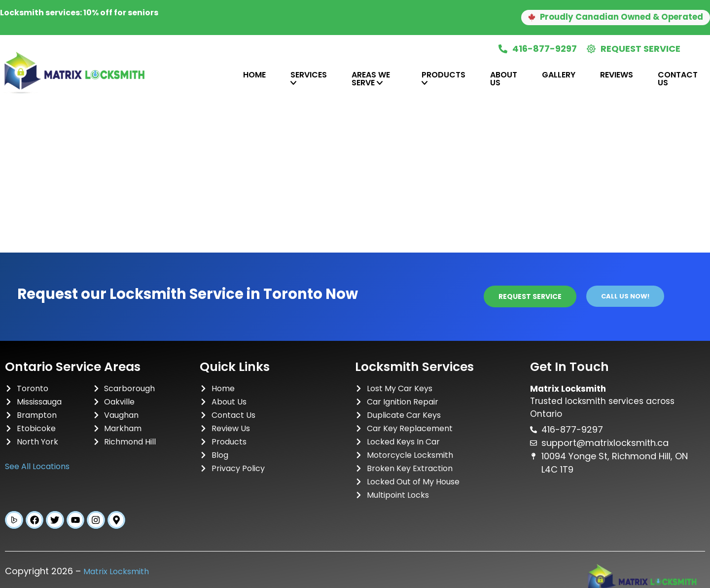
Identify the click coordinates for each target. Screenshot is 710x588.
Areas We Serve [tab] (371, 79)
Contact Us (678, 79)
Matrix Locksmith (116, 573)
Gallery (559, 75)
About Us (504, 79)
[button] (606, 18)
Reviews (617, 75)
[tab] (218, 79)
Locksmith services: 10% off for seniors (79, 13)
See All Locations (37, 466)
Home (254, 75)
